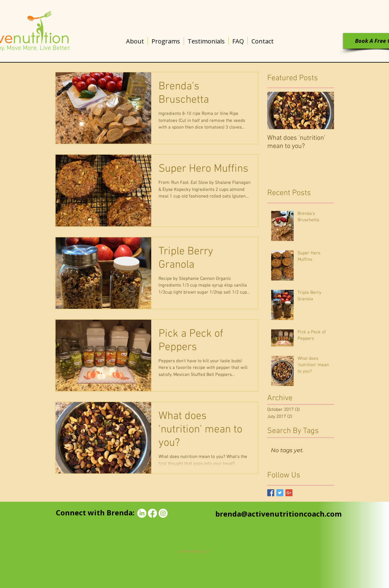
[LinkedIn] (142, 513)
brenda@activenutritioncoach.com (278, 514)
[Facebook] (152, 513)
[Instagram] (163, 513)
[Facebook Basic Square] (271, 493)
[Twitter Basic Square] (280, 493)
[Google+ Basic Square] (289, 493)
